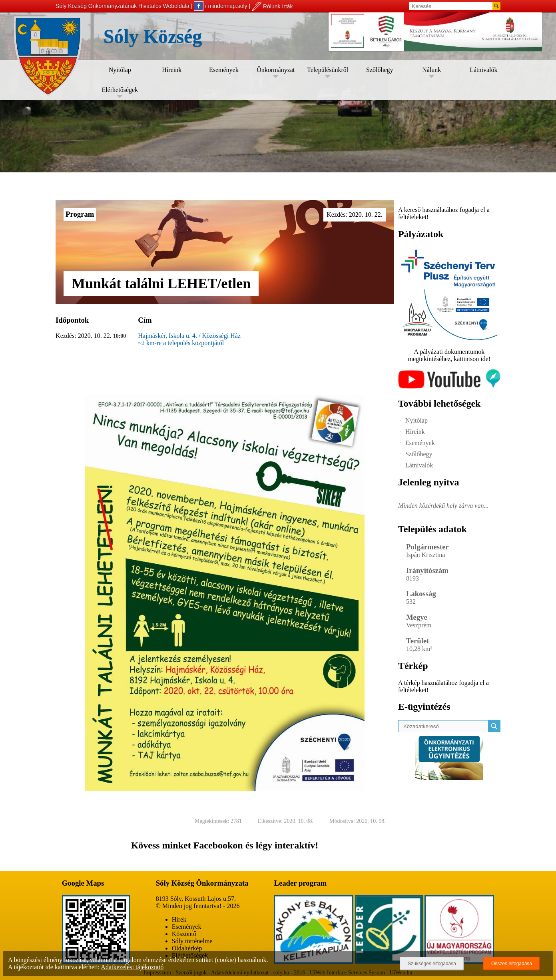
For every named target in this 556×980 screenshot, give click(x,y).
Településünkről (328, 70)
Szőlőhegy (380, 70)
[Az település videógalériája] (449, 386)
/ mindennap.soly (221, 6)
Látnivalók (483, 70)
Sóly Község (153, 36)
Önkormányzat (276, 70)
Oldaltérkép (187, 948)
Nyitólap (120, 70)
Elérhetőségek (120, 90)
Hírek (179, 919)
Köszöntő (184, 934)
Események (224, 70)
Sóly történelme (192, 941)
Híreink (172, 70)
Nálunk (431, 70)
